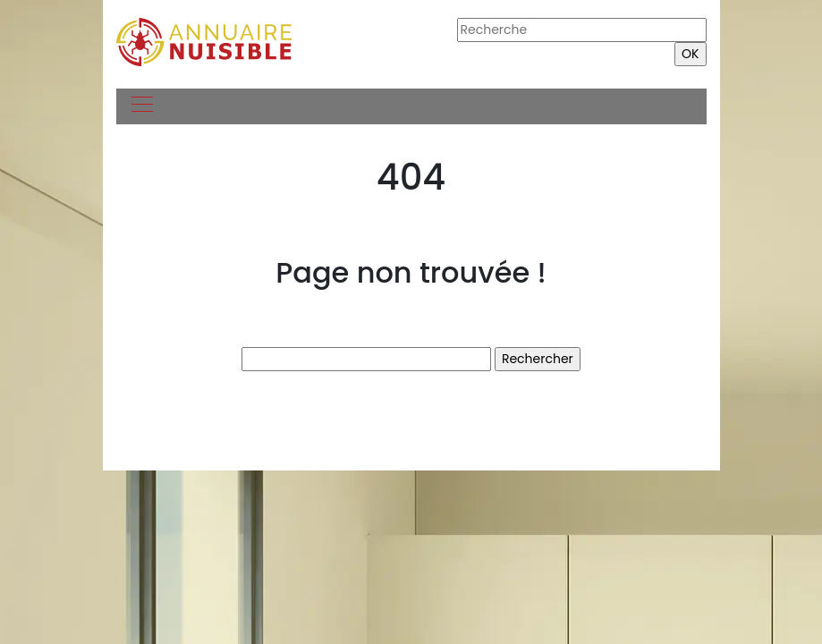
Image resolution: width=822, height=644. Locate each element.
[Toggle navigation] (141, 106)
